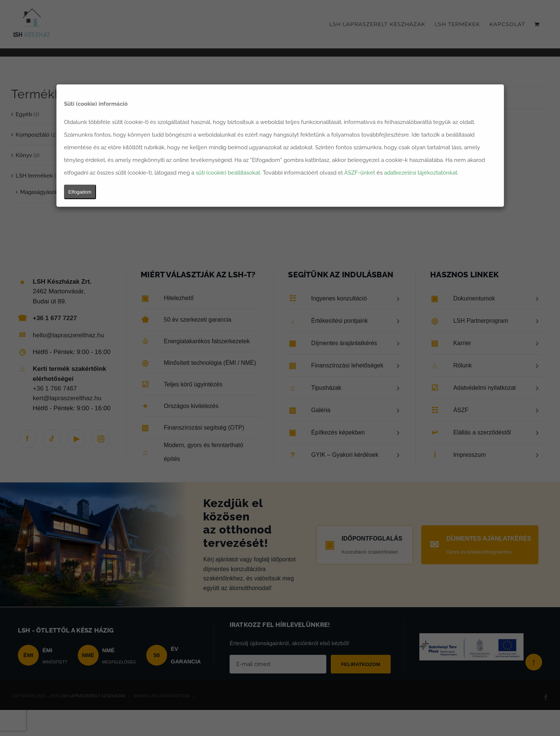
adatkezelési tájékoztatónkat (421, 173)
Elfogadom (80, 192)
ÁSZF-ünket (360, 173)
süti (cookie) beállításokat (228, 173)
